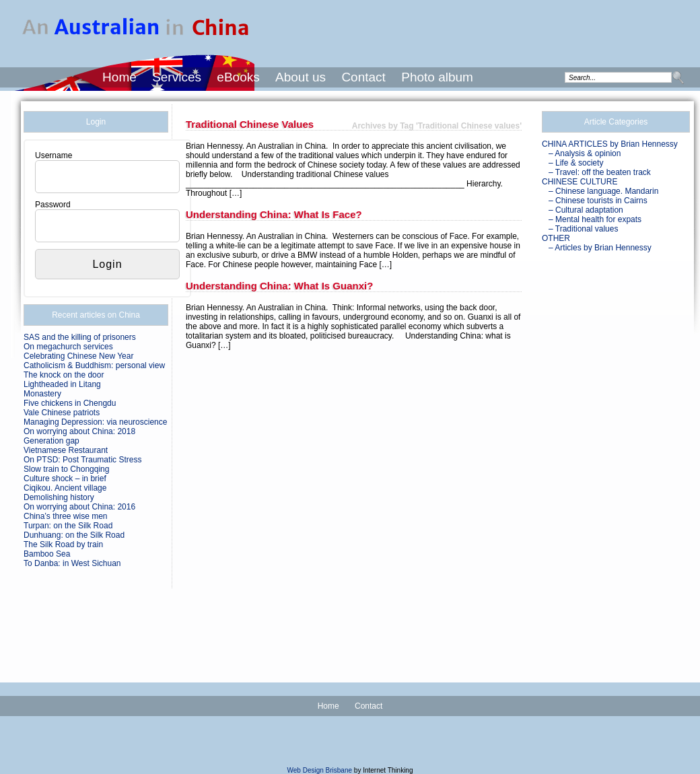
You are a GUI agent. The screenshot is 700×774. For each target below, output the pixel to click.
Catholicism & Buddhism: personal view (94, 365)
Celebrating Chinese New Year (78, 356)
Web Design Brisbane (320, 770)
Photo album (437, 77)
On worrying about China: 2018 (79, 431)
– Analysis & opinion (585, 153)
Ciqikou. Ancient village (65, 488)
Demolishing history (59, 497)
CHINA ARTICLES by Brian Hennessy (610, 144)
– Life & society (576, 163)
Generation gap (51, 441)
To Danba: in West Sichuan (72, 563)
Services (177, 77)
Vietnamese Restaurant (66, 450)
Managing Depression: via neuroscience (95, 422)
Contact (363, 77)
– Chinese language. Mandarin (603, 191)
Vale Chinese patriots (62, 413)
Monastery (42, 394)
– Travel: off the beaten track (600, 172)
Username (54, 155)
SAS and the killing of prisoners (80, 337)
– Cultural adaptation (586, 210)
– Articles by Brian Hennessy (600, 248)
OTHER (556, 238)
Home (119, 77)
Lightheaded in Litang (62, 384)
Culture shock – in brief (65, 479)
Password (53, 205)
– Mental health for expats (595, 219)
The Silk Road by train (63, 544)
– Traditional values (583, 229)
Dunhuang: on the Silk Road (74, 535)
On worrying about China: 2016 (79, 507)
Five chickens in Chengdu (70, 403)
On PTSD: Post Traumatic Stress (82, 460)
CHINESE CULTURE (580, 182)
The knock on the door (64, 375)
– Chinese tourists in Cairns (598, 201)
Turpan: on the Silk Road (68, 526)
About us (301, 77)
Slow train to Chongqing (66, 469)
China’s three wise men (66, 516)
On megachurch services (68, 347)
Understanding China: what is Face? (274, 214)
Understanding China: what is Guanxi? (279, 286)
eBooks (238, 77)
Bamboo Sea (47, 554)
